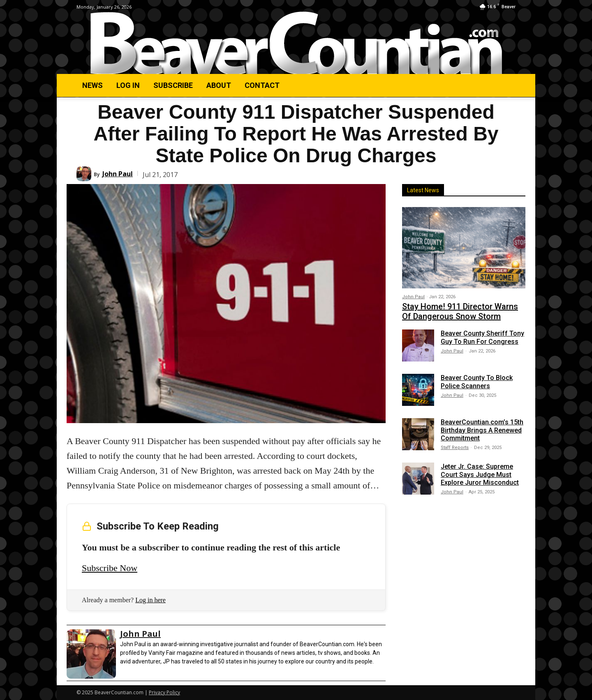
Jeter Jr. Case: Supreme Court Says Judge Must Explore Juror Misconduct (480, 474)
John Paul (118, 174)
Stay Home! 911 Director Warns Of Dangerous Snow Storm (460, 311)
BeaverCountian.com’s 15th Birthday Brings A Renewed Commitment (482, 430)
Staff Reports (455, 448)
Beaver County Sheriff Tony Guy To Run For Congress (482, 337)
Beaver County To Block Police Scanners (477, 382)
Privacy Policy (164, 692)
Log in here (150, 600)
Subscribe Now (110, 568)
